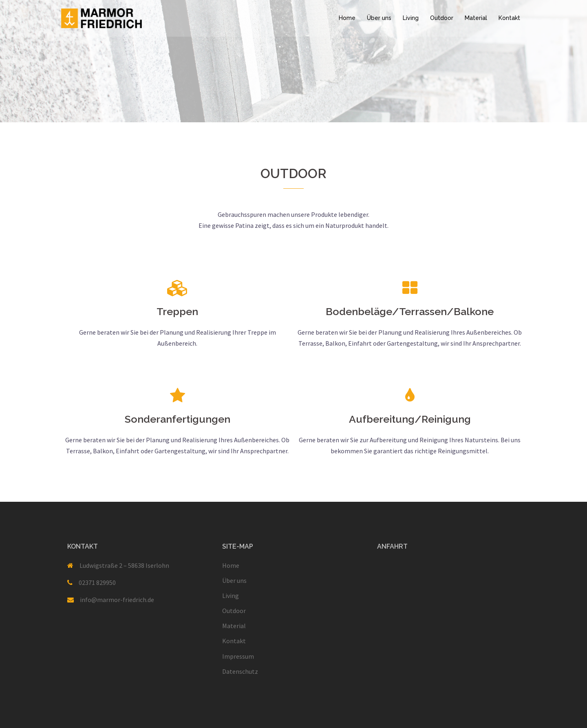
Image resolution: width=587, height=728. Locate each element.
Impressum (238, 656)
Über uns (379, 18)
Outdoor (442, 18)
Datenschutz (240, 671)
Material (476, 18)
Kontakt (509, 18)
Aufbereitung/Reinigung (410, 419)
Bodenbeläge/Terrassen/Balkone (410, 311)
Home (347, 18)
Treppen (177, 311)
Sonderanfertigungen (178, 419)
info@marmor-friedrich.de (117, 600)
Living (411, 18)
